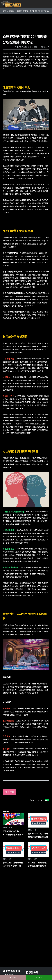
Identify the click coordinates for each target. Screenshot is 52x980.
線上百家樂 (23, 54)
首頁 (5, 11)
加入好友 (39, 977)
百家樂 (11, 11)
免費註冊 (13, 977)
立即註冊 (10, 792)
